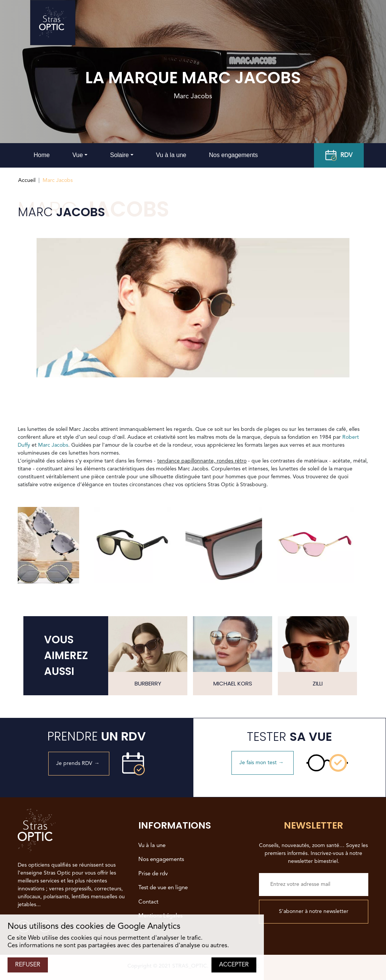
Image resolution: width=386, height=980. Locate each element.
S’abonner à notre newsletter (314, 911)
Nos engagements (233, 155)
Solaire (119, 155)
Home (42, 155)
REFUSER (28, 965)
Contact (148, 902)
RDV (339, 156)
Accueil (27, 180)
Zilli (318, 683)
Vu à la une (171, 155)
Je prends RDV (79, 763)
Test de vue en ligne (163, 888)
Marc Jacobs (53, 445)
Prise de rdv (153, 874)
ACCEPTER (234, 965)
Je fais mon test (263, 763)
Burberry (148, 683)
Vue (78, 155)
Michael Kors (233, 683)
